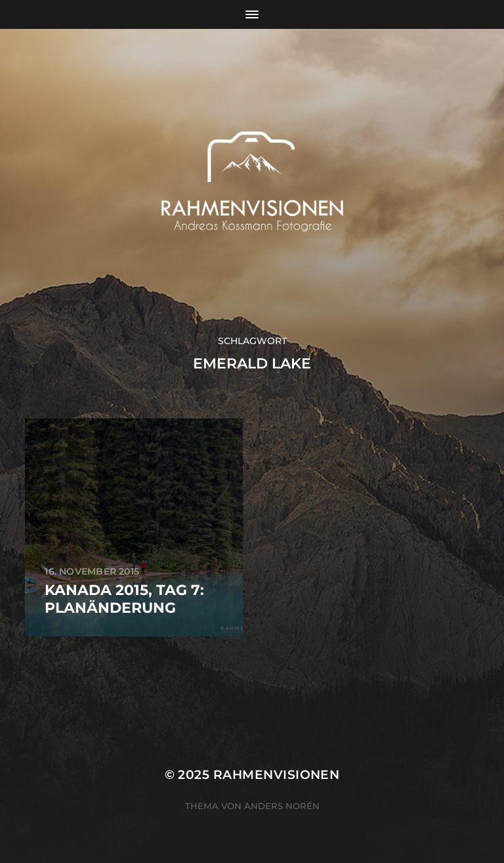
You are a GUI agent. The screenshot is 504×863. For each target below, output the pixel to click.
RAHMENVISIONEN (277, 775)
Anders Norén (282, 806)
